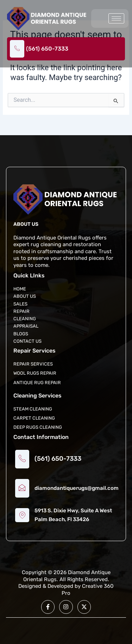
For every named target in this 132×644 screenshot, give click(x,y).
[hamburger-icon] (116, 18)
